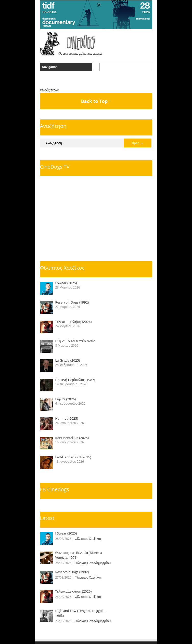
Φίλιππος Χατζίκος (62, 268)
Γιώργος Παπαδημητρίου (93, 563)
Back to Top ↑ (96, 101)
